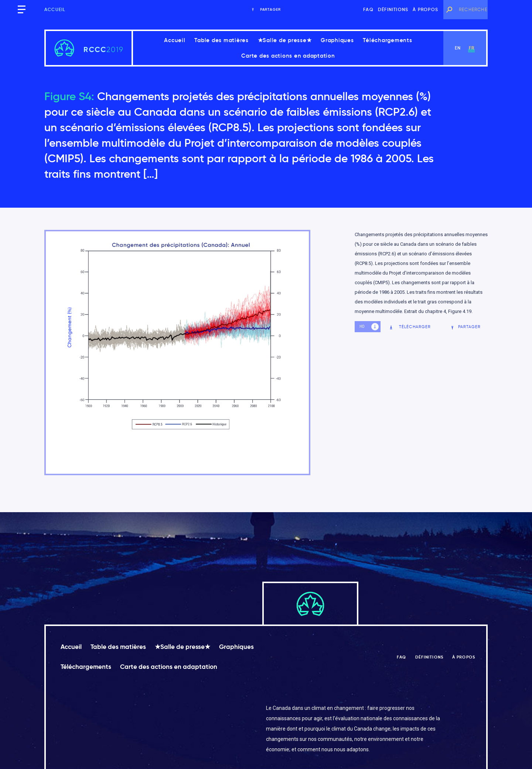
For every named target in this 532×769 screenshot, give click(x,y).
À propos (425, 9)
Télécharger (410, 327)
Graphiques (337, 40)
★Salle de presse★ (285, 40)
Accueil (55, 9)
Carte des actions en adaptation (288, 56)
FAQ (368, 9)
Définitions (393, 9)
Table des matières (221, 40)
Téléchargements (387, 40)
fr (472, 48)
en (458, 48)
